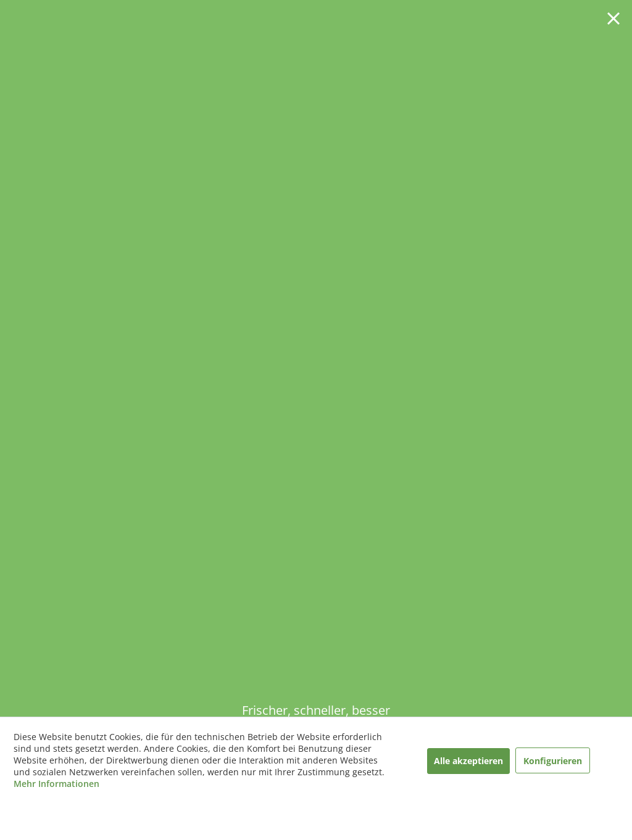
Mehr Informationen (56, 784)
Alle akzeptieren (468, 761)
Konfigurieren (553, 761)
